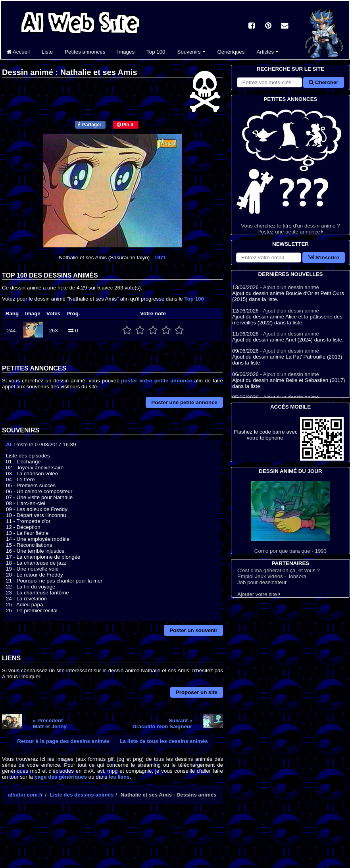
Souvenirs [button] (191, 52)
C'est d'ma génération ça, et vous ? (279, 570)
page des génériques (61, 777)
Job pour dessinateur (262, 582)
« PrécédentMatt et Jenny (50, 723)
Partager (89, 125)
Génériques (231, 52)
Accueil (18, 52)
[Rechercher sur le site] (269, 82)
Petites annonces (85, 52)
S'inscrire (324, 258)
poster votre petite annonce (157, 381)
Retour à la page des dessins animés (63, 741)
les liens (119, 777)
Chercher (323, 82)
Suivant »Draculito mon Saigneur (162, 723)
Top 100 (156, 52)
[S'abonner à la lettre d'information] (269, 258)
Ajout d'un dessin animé (291, 287)
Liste (47, 52)
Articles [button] (267, 52)
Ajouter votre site (259, 594)
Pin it (125, 125)
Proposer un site (197, 692)
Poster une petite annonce (184, 402)
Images (126, 52)
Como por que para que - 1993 (290, 518)
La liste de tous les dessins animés (164, 741)
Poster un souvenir (193, 630)
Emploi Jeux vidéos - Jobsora (272, 576)
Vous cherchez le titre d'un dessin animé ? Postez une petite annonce (290, 169)
